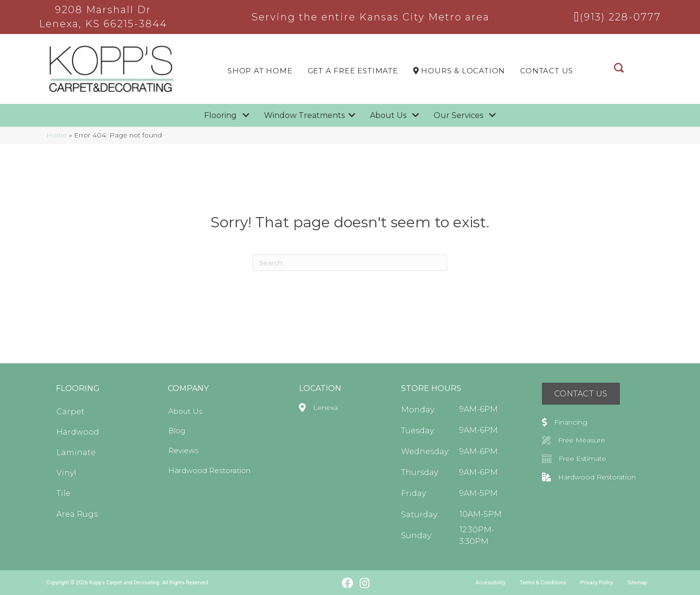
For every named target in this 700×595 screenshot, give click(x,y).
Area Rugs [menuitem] (77, 514)
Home (57, 135)
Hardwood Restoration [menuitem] (209, 470)
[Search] (350, 263)
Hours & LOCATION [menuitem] (459, 71)
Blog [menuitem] (177, 431)
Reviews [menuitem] (183, 450)
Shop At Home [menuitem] (260, 71)
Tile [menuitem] (63, 493)
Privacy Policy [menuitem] (597, 583)
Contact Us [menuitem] (547, 71)
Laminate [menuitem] (76, 452)
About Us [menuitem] (185, 411)
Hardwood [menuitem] (78, 432)
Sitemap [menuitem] (637, 583)
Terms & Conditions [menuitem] (543, 583)
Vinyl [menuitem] (66, 473)
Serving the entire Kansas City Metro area (371, 17)
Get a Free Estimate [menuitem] (353, 71)
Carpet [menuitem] (70, 412)
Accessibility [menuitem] (490, 583)
